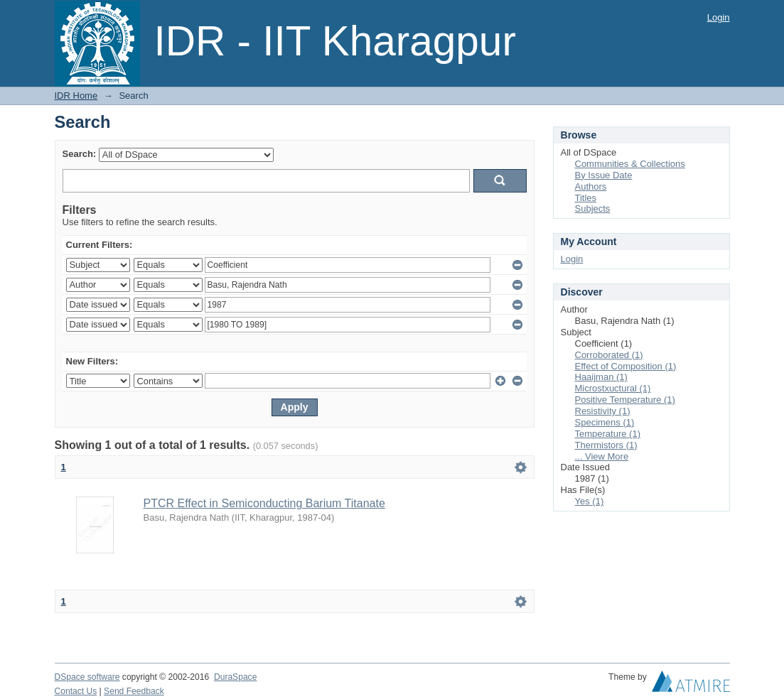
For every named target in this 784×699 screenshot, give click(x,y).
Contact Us (76, 691)
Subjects (593, 208)
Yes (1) (590, 501)
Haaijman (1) (601, 377)
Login (719, 17)
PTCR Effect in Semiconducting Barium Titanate (264, 503)
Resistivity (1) (603, 411)
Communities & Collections (630, 164)
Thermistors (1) (606, 445)
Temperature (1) (608, 434)
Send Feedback (134, 691)
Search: (80, 154)
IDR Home (76, 96)
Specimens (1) (605, 422)
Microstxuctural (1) (613, 388)
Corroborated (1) (609, 355)
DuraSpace (235, 677)
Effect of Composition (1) (626, 366)
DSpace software (87, 677)
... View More (602, 456)
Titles (586, 198)
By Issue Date (604, 175)
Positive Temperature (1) (625, 400)
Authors (591, 186)
